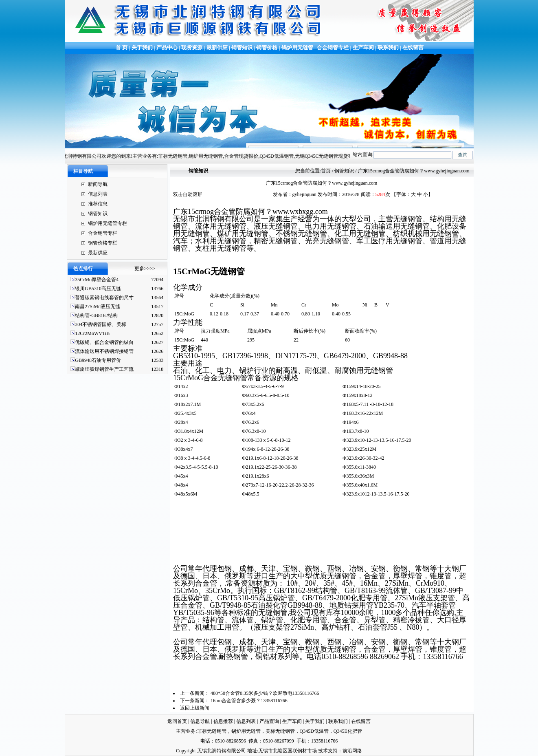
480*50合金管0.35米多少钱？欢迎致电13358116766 (265, 693)
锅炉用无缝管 (297, 47)
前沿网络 (352, 751)
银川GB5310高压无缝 (98, 289)
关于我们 (142, 47)
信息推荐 (223, 721)
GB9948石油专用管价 (98, 360)
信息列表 (98, 194)
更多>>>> (145, 269)
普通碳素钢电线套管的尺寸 (104, 298)
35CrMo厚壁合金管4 (97, 280)
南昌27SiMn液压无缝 (98, 306)
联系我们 (388, 47)
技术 (323, 751)
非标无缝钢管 (212, 731)
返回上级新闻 (195, 708)
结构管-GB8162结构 (96, 315)
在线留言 (413, 47)
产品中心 (167, 47)
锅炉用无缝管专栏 (108, 223)
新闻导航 (98, 184)
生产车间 (364, 47)
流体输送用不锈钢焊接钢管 (104, 351)
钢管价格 (267, 47)
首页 (326, 171)
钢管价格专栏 (103, 243)
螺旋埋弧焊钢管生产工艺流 (104, 369)
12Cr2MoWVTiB (92, 333)
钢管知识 (242, 47)
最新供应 (218, 47)
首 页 (121, 47)
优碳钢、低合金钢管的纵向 (104, 342)
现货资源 (192, 47)
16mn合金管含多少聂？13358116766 (249, 701)
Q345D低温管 (314, 731)
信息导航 (200, 721)
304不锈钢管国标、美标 (101, 324)
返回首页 (177, 721)
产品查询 (269, 721)
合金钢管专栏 (333, 47)
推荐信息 (98, 204)
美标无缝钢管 (280, 731)
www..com (300, 212)
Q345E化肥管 (348, 731)
